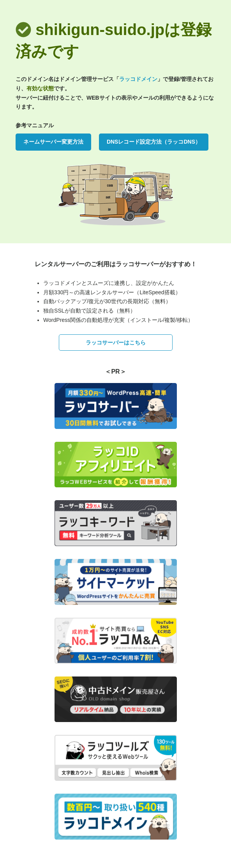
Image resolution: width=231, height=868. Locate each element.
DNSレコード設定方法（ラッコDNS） (154, 142)
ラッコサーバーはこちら (116, 343)
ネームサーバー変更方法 (53, 142)
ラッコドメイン (138, 79)
